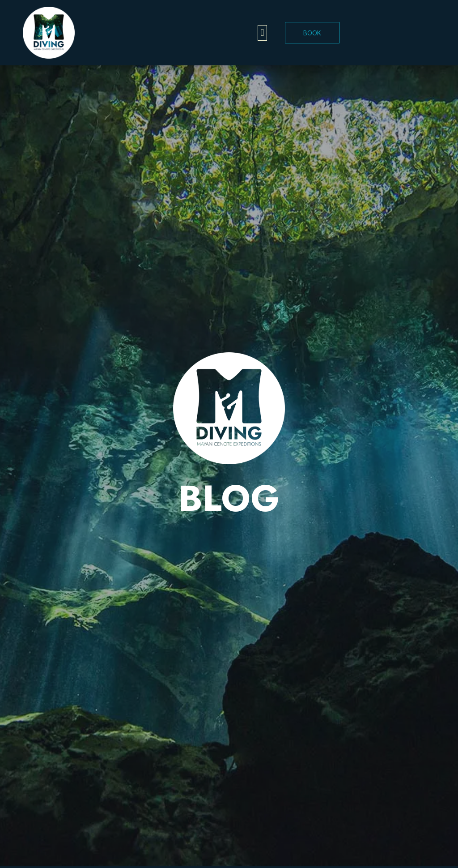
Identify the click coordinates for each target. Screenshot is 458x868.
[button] (262, 33)
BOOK (312, 32)
